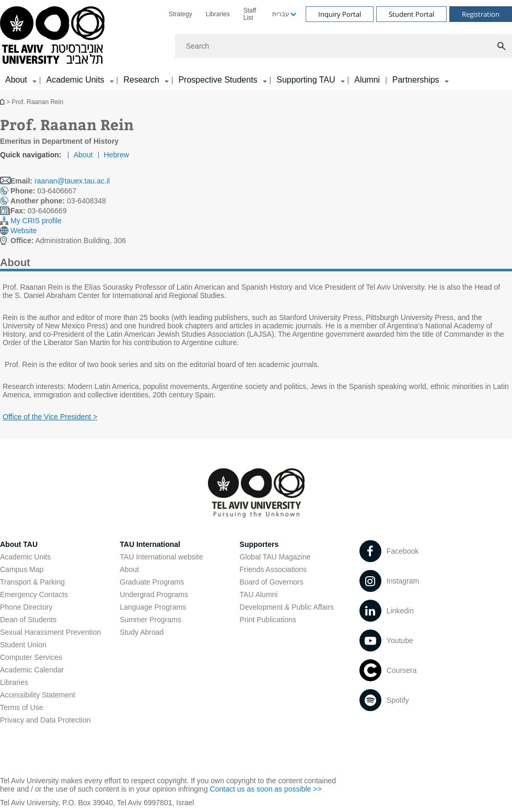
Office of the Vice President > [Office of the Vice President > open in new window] (50, 417)
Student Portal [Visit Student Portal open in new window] (411, 14)
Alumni (367, 80)
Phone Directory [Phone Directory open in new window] (26, 607)
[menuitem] (181, 14)
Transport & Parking (32, 582)
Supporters (259, 544)
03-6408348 (58, 201)
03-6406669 (38, 211)
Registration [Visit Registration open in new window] (481, 14)
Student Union (23, 645)
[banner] (256, 45)
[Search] (344, 46)
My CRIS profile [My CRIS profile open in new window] (36, 221)
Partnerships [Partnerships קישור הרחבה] (416, 80)
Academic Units (25, 557)
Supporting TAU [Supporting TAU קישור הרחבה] (306, 80)
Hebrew (117, 155)
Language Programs (153, 607)
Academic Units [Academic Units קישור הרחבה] (75, 80)
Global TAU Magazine (275, 557)
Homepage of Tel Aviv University (3, 102)
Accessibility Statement (38, 695)
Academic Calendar (32, 670)
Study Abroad (142, 632)
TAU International (150, 544)
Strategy (181, 14)
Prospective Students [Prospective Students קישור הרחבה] (218, 80)
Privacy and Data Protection (45, 720)
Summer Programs (150, 620)
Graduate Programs (152, 582)
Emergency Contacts (34, 594)
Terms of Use (21, 707)
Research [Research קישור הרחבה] (141, 80)
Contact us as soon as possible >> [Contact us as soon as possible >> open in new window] (266, 789)
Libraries (218, 14)
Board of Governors (272, 582)
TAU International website (161, 557)
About (83, 155)
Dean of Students (28, 620)
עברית (281, 14)
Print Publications (268, 620)
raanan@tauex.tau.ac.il (72, 181)
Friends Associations (273, 569)
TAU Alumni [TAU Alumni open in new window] (259, 594)
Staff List (250, 14)
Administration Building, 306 (68, 241)
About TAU (19, 544)
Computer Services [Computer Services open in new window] (31, 657)
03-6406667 (43, 191)
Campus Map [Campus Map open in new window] (22, 569)
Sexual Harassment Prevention (50, 632)
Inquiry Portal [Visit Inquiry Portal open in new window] (340, 14)
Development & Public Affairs (287, 607)
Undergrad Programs (154, 594)
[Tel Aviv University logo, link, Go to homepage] (54, 36)
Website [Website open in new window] (24, 231)
